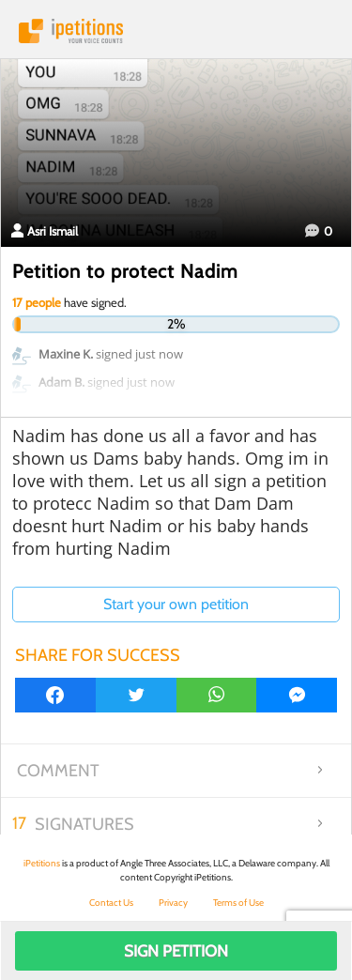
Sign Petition (176, 951)
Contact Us (111, 903)
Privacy (173, 903)
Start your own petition (176, 604)
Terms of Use (238, 903)
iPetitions (176, 31)
